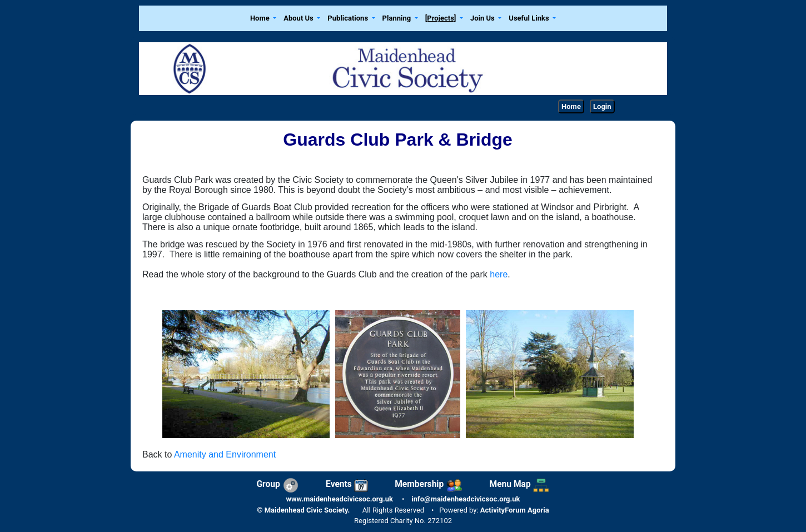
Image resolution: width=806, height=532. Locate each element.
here (499, 274)
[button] (263, 19)
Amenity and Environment (225, 454)
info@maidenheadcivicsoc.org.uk (466, 499)
